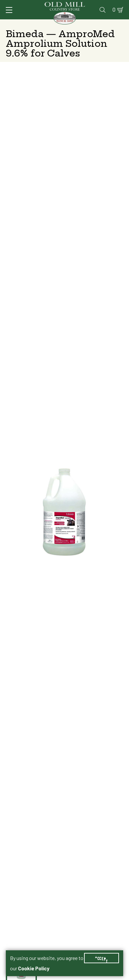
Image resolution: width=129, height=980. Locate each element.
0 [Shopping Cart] (114, 10)
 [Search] (102, 10)
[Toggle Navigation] (9, 10)
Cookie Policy (34, 968)
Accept (102, 958)
